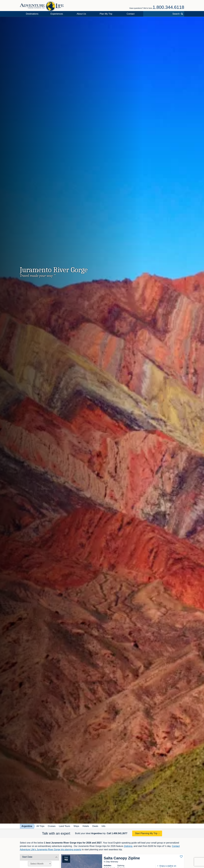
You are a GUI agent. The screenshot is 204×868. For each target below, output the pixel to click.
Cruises (52, 826)
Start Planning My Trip (146, 833)
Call (117, 833)
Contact (131, 14)
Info (103, 826)
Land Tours (65, 826)
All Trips (40, 826)
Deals (95, 826)
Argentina (27, 826)
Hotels (86, 826)
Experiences (57, 14)
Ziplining (128, 846)
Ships (76, 826)
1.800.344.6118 (168, 7)
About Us (81, 14)
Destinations (32, 14)
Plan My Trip (106, 14)
